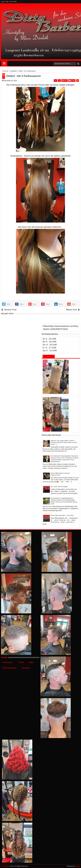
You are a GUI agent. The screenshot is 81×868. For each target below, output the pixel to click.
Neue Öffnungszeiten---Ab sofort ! (62, 515)
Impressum (8, 662)
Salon (31, 662)
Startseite (26, 668)
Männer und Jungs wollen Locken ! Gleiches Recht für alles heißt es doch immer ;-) (64, 442)
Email (72, 80)
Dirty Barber (5, 866)
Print (65, 80)
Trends (21, 662)
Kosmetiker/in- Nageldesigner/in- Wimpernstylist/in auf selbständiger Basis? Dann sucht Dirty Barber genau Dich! (64, 501)
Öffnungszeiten (10, 668)
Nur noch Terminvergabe (59, 487)
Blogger (77, 866)
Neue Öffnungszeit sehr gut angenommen (60, 474)
